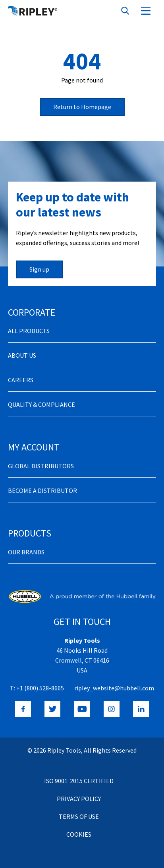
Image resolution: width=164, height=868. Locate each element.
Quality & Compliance (41, 404)
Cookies (79, 834)
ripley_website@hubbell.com (114, 688)
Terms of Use (79, 816)
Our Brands (26, 552)
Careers (21, 380)
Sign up (39, 269)
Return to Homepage (82, 107)
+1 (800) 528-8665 (40, 688)
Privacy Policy (79, 799)
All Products (29, 331)
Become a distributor (42, 491)
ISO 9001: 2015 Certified (79, 781)
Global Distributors (41, 466)
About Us (22, 355)
